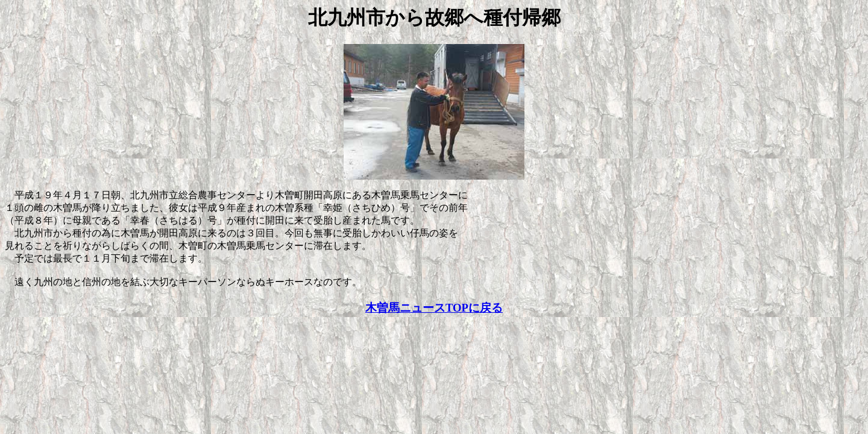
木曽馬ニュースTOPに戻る (434, 308)
